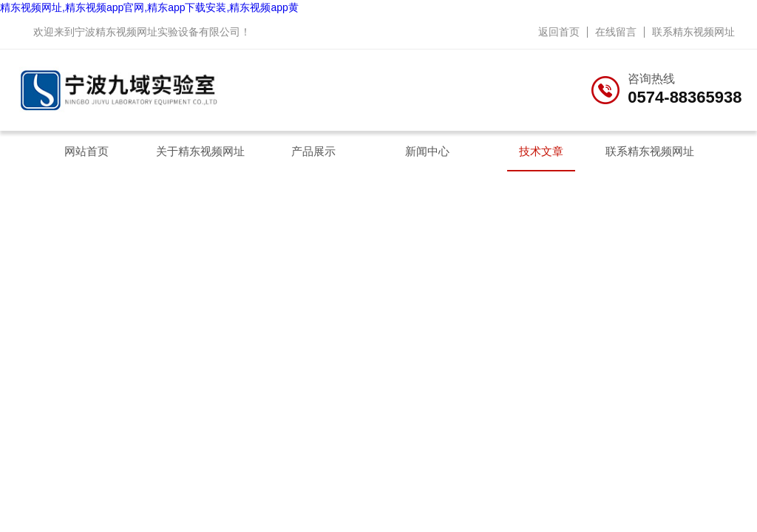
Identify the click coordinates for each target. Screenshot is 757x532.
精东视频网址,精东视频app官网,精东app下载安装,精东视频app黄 (149, 7)
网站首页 (86, 151)
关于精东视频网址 (200, 151)
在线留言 (616, 32)
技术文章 (541, 151)
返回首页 (559, 32)
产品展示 (313, 151)
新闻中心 (427, 151)
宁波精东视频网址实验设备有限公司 (157, 32)
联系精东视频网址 (693, 32)
